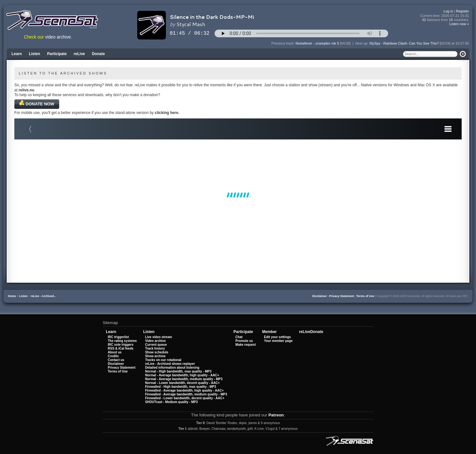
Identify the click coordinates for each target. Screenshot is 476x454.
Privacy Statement (342, 296)
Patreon (276, 415)
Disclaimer (320, 296)
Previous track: (283, 43)
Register (462, 11)
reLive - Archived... (44, 296)
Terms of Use (365, 296)
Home (12, 296)
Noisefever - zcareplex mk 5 (317, 43)
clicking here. (167, 113)
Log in (448, 11)
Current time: (445, 16)
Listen (23, 296)
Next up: (362, 43)
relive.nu (26, 90)
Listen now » (459, 24)
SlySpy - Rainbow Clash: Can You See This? (404, 43)
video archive (58, 37)
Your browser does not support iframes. (238, 195)
